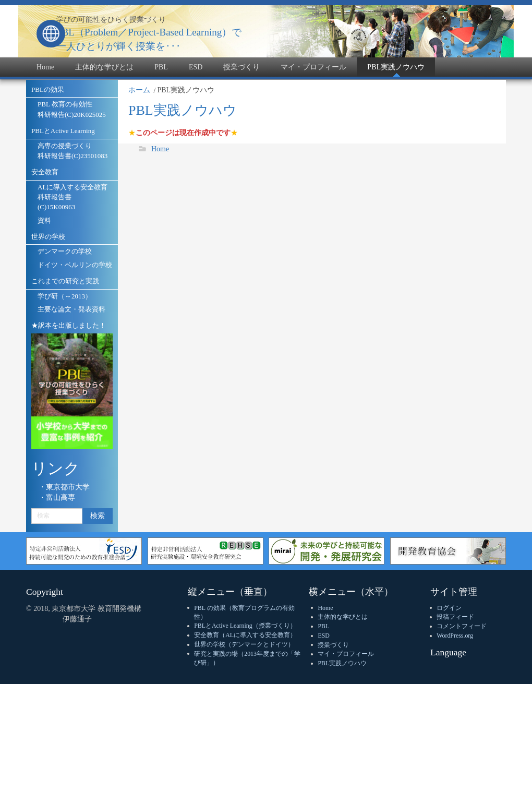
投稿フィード (455, 617)
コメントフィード (462, 626)
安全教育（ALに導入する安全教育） (245, 635)
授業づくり (333, 645)
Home (160, 149)
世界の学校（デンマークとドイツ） (244, 644)
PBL (323, 626)
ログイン (449, 608)
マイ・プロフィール (346, 654)
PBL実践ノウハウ (342, 663)
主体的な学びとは (343, 617)
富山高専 (61, 498)
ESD (323, 636)
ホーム (139, 90)
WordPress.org (455, 636)
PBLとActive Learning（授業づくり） (245, 626)
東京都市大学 (68, 487)
